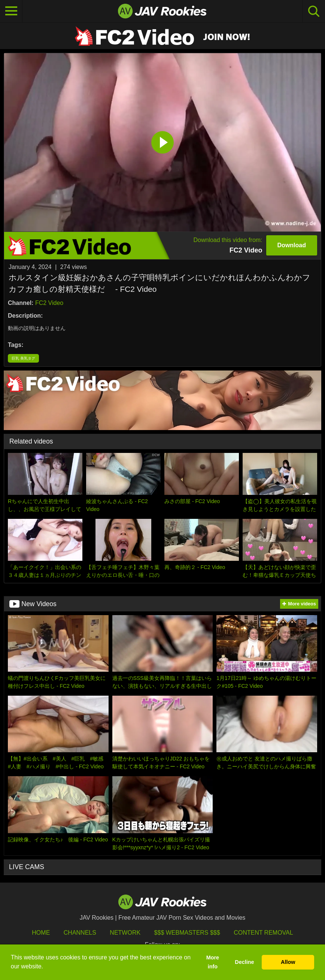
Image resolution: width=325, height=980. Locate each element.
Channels (80, 933)
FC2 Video (49, 303)
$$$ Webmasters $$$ (187, 933)
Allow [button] (288, 962)
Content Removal (263, 933)
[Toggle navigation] (11, 11)
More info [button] (213, 962)
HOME (41, 933)
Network (125, 933)
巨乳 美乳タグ (23, 358)
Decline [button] (244, 962)
